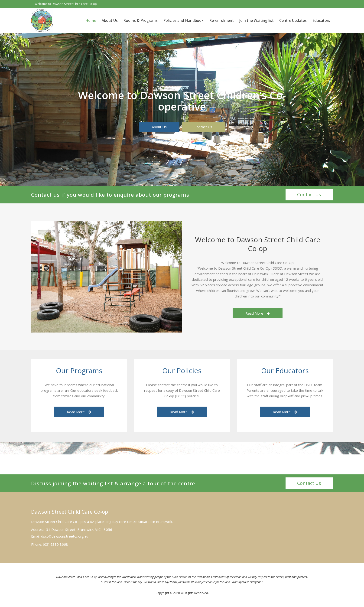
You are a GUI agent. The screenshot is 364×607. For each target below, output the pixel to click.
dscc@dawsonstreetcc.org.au (65, 536)
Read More (258, 313)
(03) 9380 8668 (55, 544)
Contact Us (203, 127)
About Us (159, 127)
